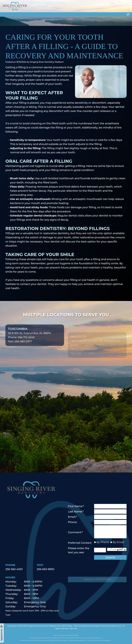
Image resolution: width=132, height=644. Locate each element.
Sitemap (73, 628)
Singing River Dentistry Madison (42, 626)
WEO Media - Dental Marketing (76, 626)
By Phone (102, 542)
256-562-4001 (14, 569)
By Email (118, 542)
